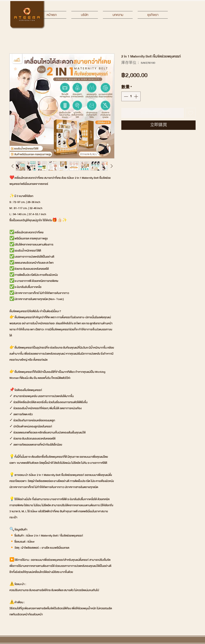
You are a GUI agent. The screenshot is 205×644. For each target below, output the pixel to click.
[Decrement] (126, 96)
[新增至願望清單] (191, 113)
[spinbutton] (131, 96)
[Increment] (136, 96)
